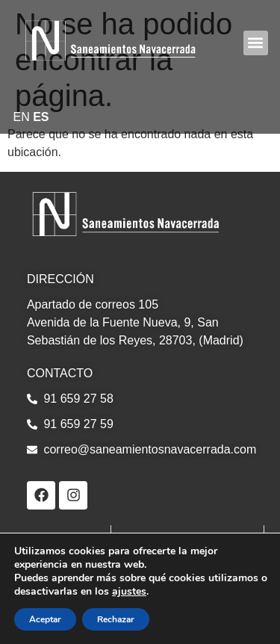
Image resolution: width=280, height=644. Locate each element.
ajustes (129, 592)
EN (22, 117)
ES (41, 117)
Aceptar (45, 619)
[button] (256, 43)
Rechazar (116, 619)
